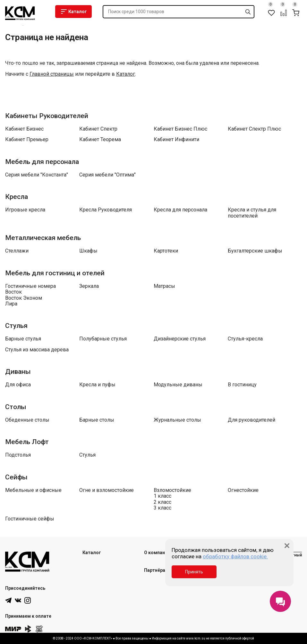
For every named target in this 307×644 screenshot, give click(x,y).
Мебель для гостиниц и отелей (55, 273)
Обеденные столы (27, 420)
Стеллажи (17, 251)
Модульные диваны (178, 385)
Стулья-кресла (245, 339)
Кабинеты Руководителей (47, 116)
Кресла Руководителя (106, 210)
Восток (13, 292)
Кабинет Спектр (98, 129)
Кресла (17, 197)
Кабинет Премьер (27, 140)
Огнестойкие (243, 490)
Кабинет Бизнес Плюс (180, 129)
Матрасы (164, 286)
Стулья (16, 326)
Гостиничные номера (30, 286)
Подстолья (18, 455)
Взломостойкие (172, 490)
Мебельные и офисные (33, 490)
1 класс (162, 496)
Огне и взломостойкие (107, 490)
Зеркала (89, 286)
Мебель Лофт (27, 442)
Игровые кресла (25, 210)
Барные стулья (23, 339)
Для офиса (18, 385)
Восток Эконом (24, 298)
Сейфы (16, 477)
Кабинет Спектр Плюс (254, 129)
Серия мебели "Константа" (37, 175)
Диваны (18, 372)
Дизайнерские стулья (180, 339)
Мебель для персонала (42, 162)
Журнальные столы (177, 420)
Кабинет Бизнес (24, 129)
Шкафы (88, 251)
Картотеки (166, 251)
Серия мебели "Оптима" (107, 175)
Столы (16, 407)
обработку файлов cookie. (235, 556)
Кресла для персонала (180, 210)
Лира (11, 304)
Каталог (73, 12)
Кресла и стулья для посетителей (252, 213)
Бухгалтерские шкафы (255, 251)
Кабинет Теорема (100, 140)
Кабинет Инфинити (176, 140)
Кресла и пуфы (97, 385)
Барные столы (97, 420)
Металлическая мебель (43, 238)
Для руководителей (252, 420)
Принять (194, 572)
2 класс (162, 502)
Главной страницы (52, 74)
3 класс (162, 508)
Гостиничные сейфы (30, 519)
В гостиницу (242, 385)
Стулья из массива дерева (37, 350)
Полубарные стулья (103, 339)
